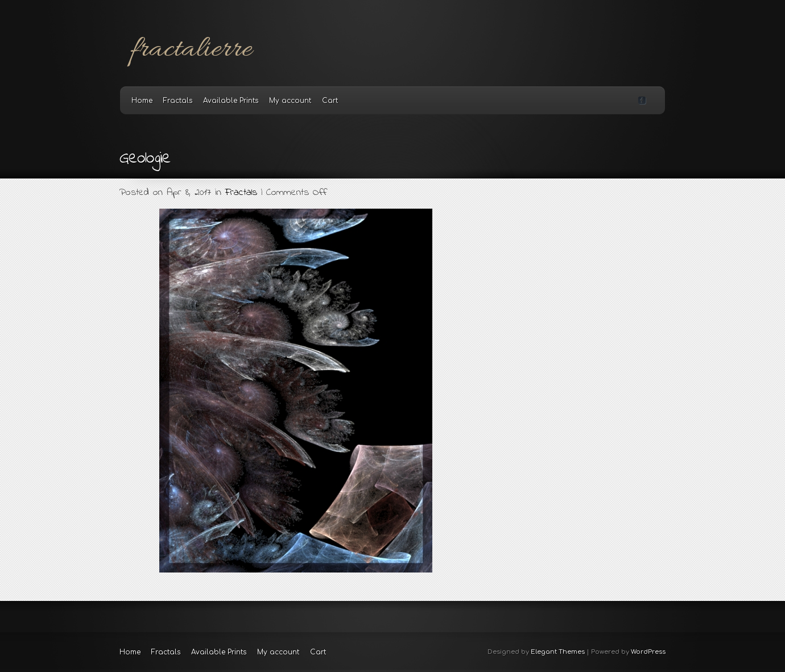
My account (290, 101)
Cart (330, 101)
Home (142, 101)
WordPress (648, 652)
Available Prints (231, 101)
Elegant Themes (558, 652)
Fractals (178, 101)
